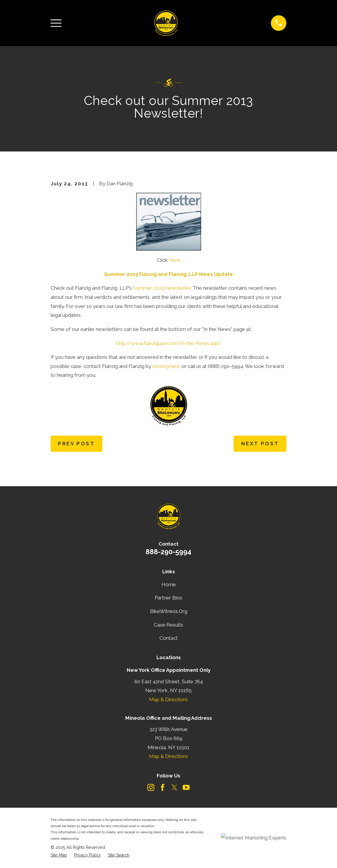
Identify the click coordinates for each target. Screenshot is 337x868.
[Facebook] (163, 787)
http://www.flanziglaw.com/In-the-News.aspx (168, 343)
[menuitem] (59, 855)
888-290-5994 (168, 552)
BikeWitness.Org (169, 611)
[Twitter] (174, 787)
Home (169, 584)
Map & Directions (168, 699)
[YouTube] (186, 787)
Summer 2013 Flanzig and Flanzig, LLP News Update (168, 274)
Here (175, 260)
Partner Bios (168, 598)
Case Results (168, 625)
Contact (168, 638)
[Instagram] (151, 787)
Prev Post (76, 444)
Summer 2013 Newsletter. (162, 288)
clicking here (166, 366)
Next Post (260, 444)
